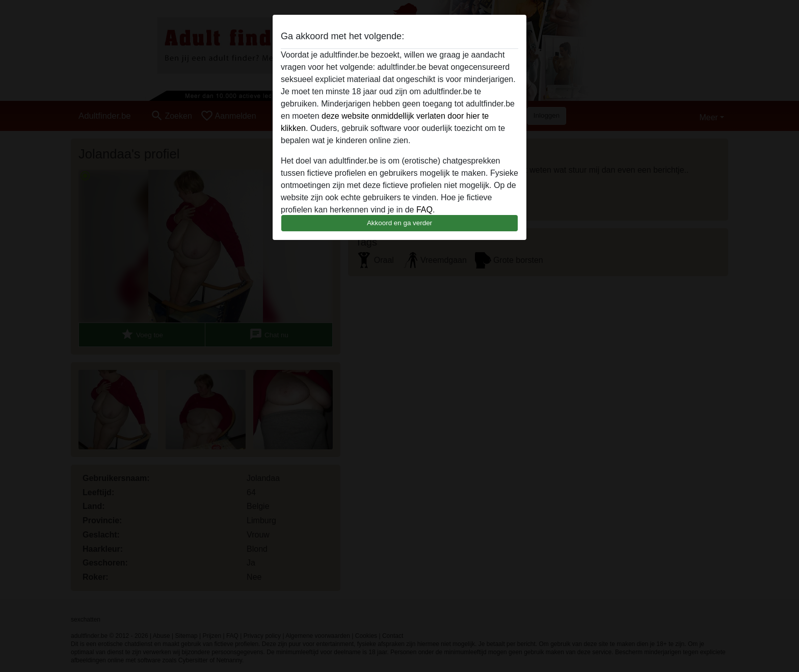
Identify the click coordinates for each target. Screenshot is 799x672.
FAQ (424, 210)
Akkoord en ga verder (400, 223)
